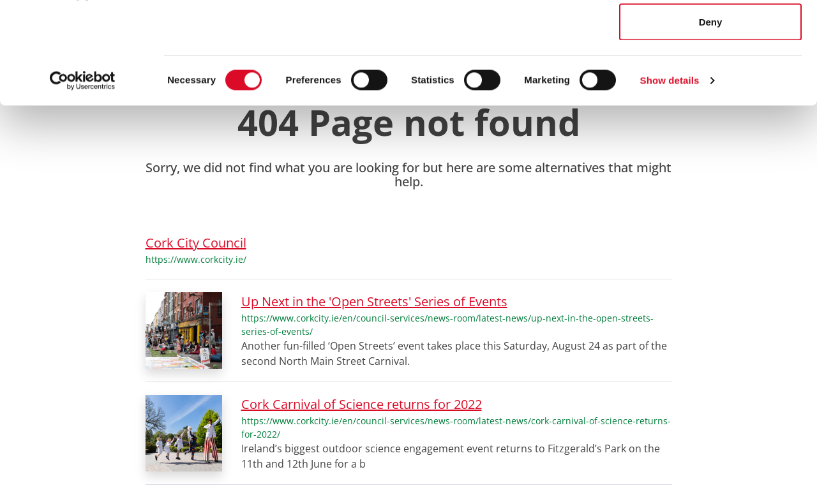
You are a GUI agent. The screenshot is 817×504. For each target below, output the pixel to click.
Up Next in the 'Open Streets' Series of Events (374, 301)
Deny (711, 117)
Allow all (711, 33)
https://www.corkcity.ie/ (196, 259)
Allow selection (710, 76)
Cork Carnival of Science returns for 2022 (362, 404)
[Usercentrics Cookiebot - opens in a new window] (83, 176)
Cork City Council (196, 243)
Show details (670, 176)
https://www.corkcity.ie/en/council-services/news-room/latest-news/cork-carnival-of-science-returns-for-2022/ (456, 427)
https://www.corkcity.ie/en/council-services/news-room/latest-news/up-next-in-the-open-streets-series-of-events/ (447, 325)
